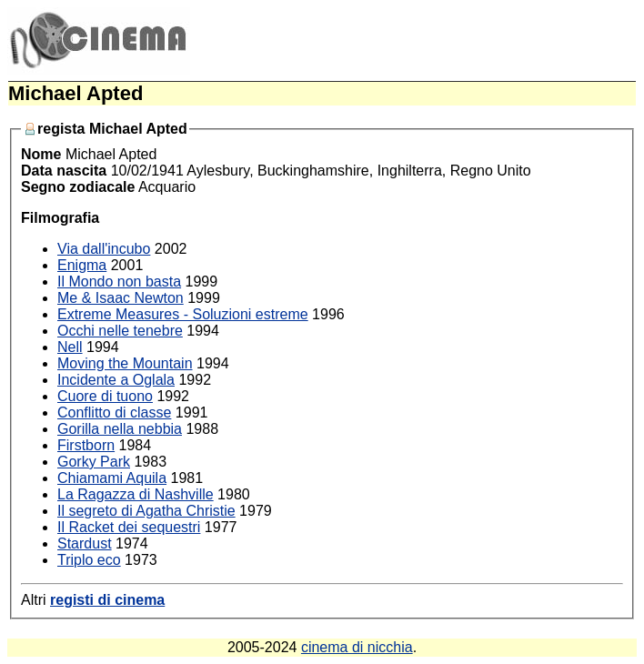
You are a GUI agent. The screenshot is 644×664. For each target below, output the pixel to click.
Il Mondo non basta (119, 282)
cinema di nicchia (357, 647)
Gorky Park (94, 462)
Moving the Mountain (125, 363)
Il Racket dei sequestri (129, 527)
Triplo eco (89, 560)
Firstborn (86, 445)
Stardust (85, 543)
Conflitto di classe (114, 412)
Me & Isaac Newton (121, 298)
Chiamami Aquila (112, 478)
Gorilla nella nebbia (120, 429)
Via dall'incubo (104, 249)
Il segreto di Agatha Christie (146, 511)
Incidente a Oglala (116, 380)
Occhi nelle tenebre (120, 331)
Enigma (82, 265)
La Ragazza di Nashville (136, 494)
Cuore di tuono (105, 396)
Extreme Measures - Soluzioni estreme (183, 314)
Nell (70, 347)
